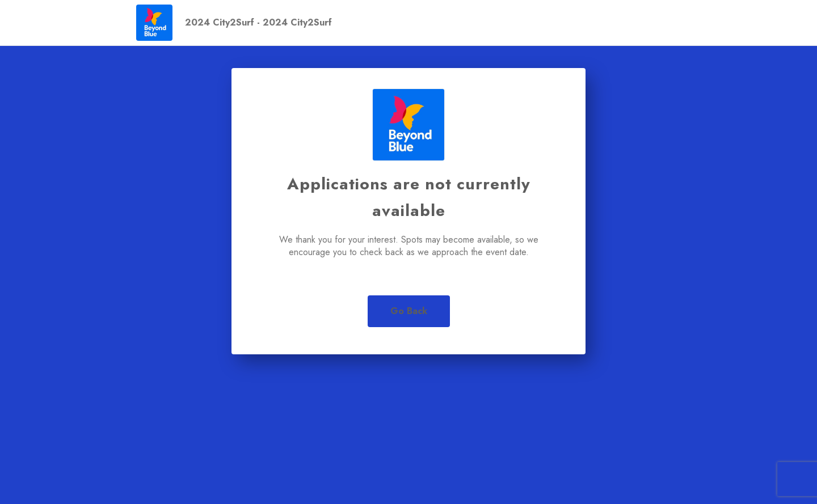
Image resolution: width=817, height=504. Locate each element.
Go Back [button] (409, 311)
